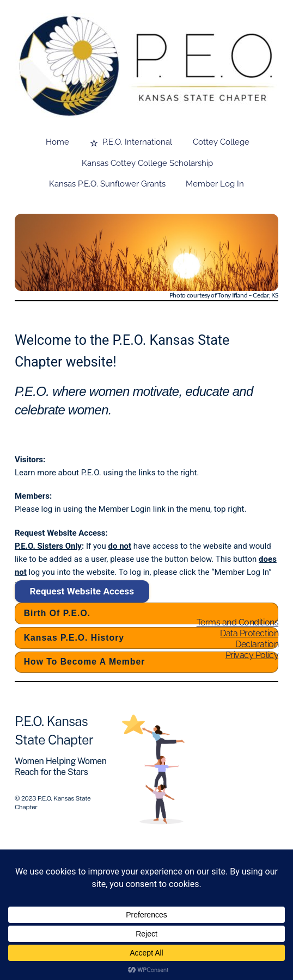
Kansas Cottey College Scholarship (147, 163)
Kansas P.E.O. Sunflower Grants (107, 184)
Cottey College (221, 142)
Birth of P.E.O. (57, 613)
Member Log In (215, 184)
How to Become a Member (85, 662)
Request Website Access (82, 591)
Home (57, 142)
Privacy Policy (252, 655)
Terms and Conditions (237, 622)
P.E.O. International (131, 142)
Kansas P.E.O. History (74, 638)
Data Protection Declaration (249, 639)
